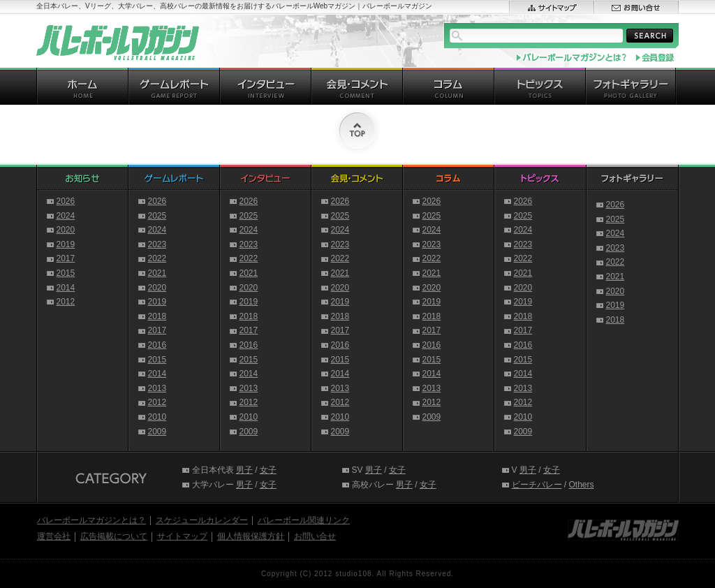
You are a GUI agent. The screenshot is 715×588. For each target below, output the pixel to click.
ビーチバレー (537, 485)
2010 (157, 417)
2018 (157, 316)
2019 (66, 244)
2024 (66, 216)
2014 (66, 288)
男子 (244, 470)
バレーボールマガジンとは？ (91, 520)
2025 (157, 216)
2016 (157, 345)
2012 (66, 302)
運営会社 (54, 536)
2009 (157, 432)
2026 (66, 201)
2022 (157, 258)
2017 (66, 258)
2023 (157, 244)
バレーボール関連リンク (304, 520)
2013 (157, 388)
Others (582, 485)
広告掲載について (114, 536)
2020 (66, 230)
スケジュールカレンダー (202, 520)
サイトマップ (182, 536)
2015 (66, 273)
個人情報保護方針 (251, 536)
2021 (157, 273)
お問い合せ (315, 536)
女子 (268, 470)
